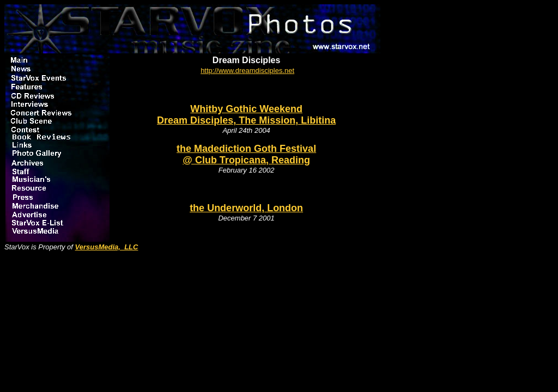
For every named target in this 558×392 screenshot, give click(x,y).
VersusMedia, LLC (107, 247)
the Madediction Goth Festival (246, 149)
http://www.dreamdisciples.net (247, 71)
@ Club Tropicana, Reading (246, 160)
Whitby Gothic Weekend (246, 109)
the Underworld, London (246, 208)
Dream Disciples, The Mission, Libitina (246, 120)
